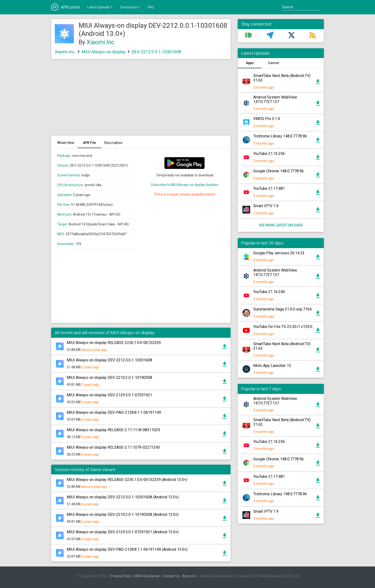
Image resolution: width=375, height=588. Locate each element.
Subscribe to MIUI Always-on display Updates (185, 185)
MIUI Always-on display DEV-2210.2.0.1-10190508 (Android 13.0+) (123, 514)
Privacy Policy (121, 576)
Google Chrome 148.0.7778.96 (278, 171)
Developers (130, 7)
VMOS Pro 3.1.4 (267, 119)
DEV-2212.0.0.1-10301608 (156, 52)
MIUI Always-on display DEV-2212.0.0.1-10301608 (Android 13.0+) (123, 497)
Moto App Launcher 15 (272, 366)
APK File (89, 143)
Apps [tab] (250, 63)
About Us (189, 576)
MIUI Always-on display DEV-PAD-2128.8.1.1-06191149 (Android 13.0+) (127, 549)
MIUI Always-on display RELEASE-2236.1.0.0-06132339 (114, 343)
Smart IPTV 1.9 (266, 206)
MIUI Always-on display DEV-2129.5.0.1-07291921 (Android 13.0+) (123, 532)
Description (113, 143)
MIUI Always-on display (104, 52)
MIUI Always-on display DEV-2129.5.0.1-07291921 (109, 395)
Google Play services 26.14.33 (279, 253)
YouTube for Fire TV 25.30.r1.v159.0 (283, 327)
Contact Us (171, 576)
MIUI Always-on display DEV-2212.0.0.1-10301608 (109, 360)
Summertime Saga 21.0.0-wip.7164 (282, 309)
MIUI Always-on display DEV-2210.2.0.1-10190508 (109, 378)
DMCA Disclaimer (147, 576)
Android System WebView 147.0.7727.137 (275, 99)
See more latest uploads (281, 225)
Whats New (66, 143)
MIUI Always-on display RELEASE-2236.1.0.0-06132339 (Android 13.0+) (127, 480)
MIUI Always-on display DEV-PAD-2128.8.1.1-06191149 (114, 412)
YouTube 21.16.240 (269, 292)
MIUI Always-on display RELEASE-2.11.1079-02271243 (113, 447)
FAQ (151, 7)
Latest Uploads (100, 7)
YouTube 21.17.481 (269, 188)
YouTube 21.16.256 (269, 154)
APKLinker (66, 7)
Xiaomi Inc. (101, 42)
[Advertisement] (141, 100)
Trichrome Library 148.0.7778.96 (280, 136)
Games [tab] (274, 63)
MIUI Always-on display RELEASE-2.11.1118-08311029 (113, 430)
